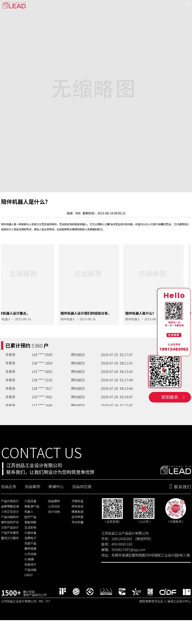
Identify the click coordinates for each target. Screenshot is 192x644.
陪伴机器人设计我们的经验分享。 (93, 331)
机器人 (29, 533)
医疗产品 (30, 538)
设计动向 (54, 533)
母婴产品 (30, 564)
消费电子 (30, 559)
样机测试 (77, 527)
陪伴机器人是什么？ (148, 331)
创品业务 (9, 508)
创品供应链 (82, 508)
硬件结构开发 (10, 543)
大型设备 (30, 522)
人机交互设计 (10, 533)
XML (41, 622)
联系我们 (180, 508)
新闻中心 (56, 508)
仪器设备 (30, 554)
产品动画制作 (10, 538)
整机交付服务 (10, 559)
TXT (48, 622)
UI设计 (29, 596)
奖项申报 (77, 538)
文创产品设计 (10, 548)
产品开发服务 (10, 554)
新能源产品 (32, 527)
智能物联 (30, 543)
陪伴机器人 (11, 337)
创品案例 (32, 508)
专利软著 (77, 543)
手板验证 (77, 522)
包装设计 (30, 585)
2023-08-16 (30, 337)
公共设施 (30, 575)
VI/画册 (29, 580)
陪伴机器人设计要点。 (20, 331)
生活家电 (30, 548)
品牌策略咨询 (10, 527)
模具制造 (77, 533)
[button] (7, 292)
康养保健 (30, 570)
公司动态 (54, 527)
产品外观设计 (10, 522)
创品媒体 (54, 522)
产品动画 (30, 591)
